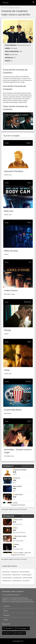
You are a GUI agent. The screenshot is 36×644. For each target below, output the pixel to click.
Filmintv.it (6, 3)
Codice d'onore (11, 290)
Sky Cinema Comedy (28, 578)
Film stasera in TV (8, 633)
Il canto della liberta (13, 410)
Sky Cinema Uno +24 (7, 581)
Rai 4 (29, 183)
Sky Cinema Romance (7, 578)
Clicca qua (24, 509)
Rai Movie (28, 302)
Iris (30, 262)
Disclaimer (7, 615)
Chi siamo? (7, 606)
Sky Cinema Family (7, 575)
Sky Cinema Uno (6, 572)
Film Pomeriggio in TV (23, 628)
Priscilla (7, 330)
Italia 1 (29, 143)
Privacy (6, 611)
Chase (7, 370)
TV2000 (28, 382)
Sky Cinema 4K (26, 581)
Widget (6, 620)
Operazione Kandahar (14, 171)
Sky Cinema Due (15, 572)
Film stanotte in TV (20, 633)
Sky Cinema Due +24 (17, 581)
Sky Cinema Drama (18, 578)
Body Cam (9, 211)
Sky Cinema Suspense (26, 575)
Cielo (29, 342)
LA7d (29, 421)
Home (3, 8)
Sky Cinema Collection (24, 572)
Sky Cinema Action (16, 575)
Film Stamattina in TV (9, 628)
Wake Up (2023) (11, 251)
